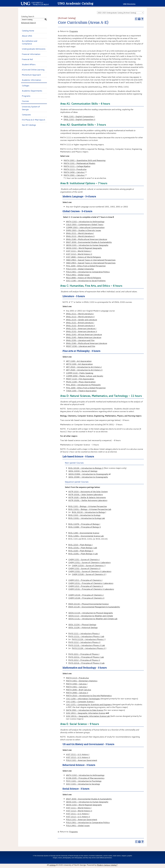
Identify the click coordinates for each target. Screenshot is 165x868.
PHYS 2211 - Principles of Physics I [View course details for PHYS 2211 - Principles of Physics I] (84, 654)
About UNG (27, 36)
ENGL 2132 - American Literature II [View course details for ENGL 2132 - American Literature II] (82, 331)
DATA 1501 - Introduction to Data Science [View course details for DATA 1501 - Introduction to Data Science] (85, 710)
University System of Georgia (31, 108)
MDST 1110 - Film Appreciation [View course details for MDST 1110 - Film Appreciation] (80, 379)
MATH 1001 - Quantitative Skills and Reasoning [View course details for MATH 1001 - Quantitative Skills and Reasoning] (85, 160)
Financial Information (31, 54)
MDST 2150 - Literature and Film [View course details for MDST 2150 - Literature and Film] (81, 346)
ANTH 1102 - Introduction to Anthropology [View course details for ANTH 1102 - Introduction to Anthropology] (85, 221)
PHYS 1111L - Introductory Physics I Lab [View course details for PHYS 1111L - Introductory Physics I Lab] (86, 636)
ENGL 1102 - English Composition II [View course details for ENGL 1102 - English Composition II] (79, 119)
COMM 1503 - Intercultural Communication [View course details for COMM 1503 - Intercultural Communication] (85, 227)
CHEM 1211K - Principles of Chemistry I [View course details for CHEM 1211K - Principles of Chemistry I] (86, 595)
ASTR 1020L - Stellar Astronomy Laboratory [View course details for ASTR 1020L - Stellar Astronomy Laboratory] (88, 500)
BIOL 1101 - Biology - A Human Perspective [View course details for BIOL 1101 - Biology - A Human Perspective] (88, 506)
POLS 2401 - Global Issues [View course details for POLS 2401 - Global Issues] (78, 275)
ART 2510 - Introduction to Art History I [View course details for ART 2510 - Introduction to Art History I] (84, 367)
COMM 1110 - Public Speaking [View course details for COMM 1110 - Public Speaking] (80, 373)
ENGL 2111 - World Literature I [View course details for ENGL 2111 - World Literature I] (80, 233)
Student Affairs (29, 64)
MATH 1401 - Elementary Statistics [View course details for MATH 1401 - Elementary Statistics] (82, 681)
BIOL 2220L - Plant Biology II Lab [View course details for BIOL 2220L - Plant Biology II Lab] (83, 554)
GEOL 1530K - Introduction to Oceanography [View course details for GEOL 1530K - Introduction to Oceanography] (88, 477)
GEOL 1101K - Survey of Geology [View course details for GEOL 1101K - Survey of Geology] (83, 471)
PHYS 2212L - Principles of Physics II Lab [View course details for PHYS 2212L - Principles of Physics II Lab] (86, 663)
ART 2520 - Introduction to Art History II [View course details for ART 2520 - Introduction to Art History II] (84, 370)
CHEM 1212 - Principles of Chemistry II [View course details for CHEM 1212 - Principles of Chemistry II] (86, 586)
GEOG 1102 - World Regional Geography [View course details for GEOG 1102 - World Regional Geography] (84, 248)
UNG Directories (129, 4)
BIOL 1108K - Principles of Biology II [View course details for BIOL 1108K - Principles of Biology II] (85, 527)
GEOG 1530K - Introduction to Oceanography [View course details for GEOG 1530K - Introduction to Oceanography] (88, 474)
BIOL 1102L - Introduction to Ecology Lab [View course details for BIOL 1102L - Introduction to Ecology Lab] (87, 518)
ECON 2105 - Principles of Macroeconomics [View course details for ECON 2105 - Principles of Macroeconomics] (85, 778)
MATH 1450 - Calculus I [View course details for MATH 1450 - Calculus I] (74, 172)
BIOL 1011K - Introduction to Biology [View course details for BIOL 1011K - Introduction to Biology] (88, 512)
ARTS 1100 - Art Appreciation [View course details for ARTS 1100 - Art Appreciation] (79, 364)
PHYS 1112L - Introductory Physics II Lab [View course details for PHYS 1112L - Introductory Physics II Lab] (87, 645)
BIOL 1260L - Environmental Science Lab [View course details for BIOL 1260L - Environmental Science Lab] (86, 536)
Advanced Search (28, 23)
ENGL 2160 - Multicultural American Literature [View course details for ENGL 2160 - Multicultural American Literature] (87, 239)
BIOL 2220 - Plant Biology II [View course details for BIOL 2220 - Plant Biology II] (81, 551)
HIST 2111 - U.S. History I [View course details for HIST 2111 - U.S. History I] (78, 754)
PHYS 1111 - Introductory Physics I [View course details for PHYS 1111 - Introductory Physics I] (84, 633)
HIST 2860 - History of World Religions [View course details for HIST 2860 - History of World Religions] (83, 257)
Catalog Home (28, 31)
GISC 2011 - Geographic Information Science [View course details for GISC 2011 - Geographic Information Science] (86, 713)
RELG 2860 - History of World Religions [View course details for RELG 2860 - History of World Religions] (83, 278)
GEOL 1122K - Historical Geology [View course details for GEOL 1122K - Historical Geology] (83, 627)
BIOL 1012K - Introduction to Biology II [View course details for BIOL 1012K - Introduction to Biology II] (86, 468)
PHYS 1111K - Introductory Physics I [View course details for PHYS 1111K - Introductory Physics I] (88, 639)
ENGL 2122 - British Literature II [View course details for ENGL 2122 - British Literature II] (80, 325)
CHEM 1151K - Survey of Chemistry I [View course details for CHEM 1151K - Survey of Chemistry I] (88, 565)
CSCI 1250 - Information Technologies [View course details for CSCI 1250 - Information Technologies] (83, 699)
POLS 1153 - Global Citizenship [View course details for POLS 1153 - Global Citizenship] (80, 269)
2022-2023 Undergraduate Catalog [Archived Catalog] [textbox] (117, 13)
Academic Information (31, 80)
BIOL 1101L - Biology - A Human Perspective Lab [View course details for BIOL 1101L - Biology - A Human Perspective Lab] (90, 509)
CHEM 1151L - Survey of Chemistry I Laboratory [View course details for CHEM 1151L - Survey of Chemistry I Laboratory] (89, 562)
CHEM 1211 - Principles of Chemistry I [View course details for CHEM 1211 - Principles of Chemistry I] (85, 580)
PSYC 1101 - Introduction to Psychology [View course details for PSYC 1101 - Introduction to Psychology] (84, 781)
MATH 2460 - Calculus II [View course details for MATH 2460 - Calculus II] (77, 693)
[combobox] (120, 13)
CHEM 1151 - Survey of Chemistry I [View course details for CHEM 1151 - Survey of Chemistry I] (84, 559)
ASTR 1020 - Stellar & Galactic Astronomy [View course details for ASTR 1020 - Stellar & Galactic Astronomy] (87, 497)
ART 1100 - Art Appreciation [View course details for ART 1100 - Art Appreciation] (79, 361)
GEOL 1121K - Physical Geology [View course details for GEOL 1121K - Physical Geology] (82, 624)
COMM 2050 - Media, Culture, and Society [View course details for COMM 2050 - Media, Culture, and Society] (85, 376)
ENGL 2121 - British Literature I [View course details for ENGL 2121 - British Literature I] (80, 323)
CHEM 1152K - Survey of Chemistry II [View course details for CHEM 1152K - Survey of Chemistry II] (89, 574)
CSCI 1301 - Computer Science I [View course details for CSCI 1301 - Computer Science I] (80, 701)
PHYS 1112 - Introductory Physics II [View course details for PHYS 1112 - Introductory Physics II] (84, 642)
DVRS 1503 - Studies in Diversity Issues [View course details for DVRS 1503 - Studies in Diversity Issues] (83, 230)
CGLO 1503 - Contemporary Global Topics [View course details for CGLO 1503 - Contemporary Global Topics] (85, 224)
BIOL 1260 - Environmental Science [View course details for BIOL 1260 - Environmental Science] (84, 533)
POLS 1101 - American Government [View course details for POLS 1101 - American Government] (82, 760)
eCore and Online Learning (33, 70)
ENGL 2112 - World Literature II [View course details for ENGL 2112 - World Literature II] (80, 236)
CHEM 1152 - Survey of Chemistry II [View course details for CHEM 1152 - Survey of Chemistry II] (84, 568)
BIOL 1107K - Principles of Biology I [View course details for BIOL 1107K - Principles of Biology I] (84, 524)
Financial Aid (27, 59)
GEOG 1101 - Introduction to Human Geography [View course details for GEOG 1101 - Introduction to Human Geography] (87, 245)
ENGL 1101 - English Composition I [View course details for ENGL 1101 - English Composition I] (79, 116)
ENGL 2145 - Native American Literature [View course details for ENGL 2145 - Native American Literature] (84, 337)
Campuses (26, 115)
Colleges (26, 86)
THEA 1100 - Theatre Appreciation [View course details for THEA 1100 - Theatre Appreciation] (81, 391)
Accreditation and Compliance (30, 42)
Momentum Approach (31, 75)
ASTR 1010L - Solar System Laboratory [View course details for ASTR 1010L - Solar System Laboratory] (86, 494)
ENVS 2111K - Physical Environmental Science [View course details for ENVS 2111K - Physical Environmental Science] (88, 604)
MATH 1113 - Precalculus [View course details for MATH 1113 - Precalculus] (75, 169)
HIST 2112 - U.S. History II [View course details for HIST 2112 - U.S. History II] (78, 757)
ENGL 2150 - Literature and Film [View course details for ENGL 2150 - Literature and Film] (80, 340)
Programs (26, 96)
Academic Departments (32, 91)
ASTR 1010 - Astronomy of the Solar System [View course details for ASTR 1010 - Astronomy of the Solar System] (88, 491)
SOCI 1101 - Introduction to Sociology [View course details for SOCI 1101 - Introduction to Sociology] (83, 784)
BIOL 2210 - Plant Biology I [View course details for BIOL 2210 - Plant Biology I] (80, 545)
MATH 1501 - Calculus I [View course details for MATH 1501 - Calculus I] (74, 175)
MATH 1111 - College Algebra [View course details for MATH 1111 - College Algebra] (77, 166)
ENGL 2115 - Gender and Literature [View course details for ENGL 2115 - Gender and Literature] (82, 320)
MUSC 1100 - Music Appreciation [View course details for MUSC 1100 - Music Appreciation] (81, 382)
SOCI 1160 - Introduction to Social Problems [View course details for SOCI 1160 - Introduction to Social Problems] (86, 281)
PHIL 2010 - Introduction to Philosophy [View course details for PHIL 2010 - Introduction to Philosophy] (83, 385)
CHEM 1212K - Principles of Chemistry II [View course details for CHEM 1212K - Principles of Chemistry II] (86, 598)
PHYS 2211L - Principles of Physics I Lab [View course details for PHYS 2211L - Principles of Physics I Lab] (86, 657)
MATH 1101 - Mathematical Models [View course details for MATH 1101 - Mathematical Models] (79, 163)
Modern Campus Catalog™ (107, 865)
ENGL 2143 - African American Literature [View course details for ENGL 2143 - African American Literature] (84, 334)
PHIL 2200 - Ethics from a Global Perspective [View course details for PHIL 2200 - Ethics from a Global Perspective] (86, 266)
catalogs (53, 865)
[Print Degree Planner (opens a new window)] (136, 19)
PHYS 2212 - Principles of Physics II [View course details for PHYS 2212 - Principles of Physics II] (84, 660)
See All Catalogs (29, 125)
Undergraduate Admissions (34, 49)
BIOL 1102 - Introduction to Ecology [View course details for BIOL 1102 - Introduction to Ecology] (84, 515)
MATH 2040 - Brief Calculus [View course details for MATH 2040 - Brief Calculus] (79, 690)
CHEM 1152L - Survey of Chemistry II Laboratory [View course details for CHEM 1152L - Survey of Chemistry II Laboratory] (90, 571)
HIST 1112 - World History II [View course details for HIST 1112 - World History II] (79, 254)
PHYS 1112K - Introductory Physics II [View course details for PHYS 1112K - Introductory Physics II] (89, 648)
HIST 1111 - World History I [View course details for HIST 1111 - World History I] (79, 251)
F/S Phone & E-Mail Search (33, 120)
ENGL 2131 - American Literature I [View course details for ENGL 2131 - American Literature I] (81, 328)
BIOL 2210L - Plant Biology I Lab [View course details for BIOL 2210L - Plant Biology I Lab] (83, 548)
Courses (25, 101)
